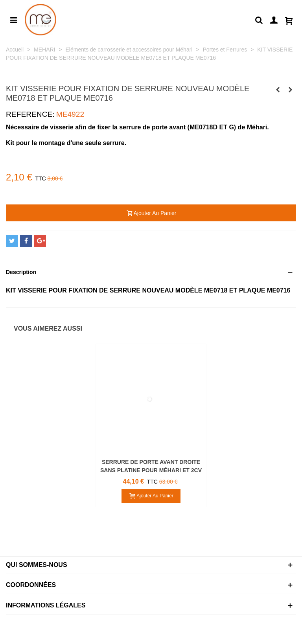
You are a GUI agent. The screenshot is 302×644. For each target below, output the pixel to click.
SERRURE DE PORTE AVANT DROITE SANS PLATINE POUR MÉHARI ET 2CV (151, 466)
